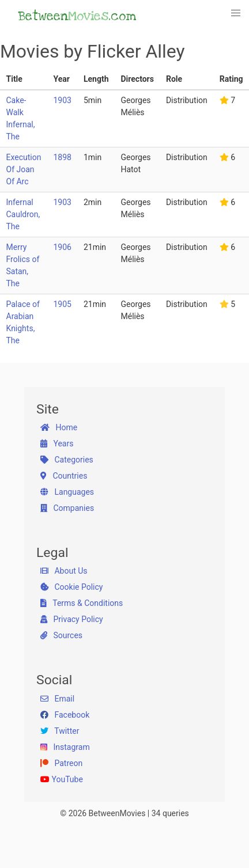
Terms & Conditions (82, 603)
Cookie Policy (71, 587)
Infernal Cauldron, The (23, 214)
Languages (67, 492)
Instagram (65, 747)
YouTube (62, 779)
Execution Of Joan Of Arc (24, 169)
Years (57, 444)
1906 (62, 247)
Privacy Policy (72, 619)
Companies (67, 508)
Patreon (61, 763)
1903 (62, 100)
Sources (61, 635)
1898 (62, 157)
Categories (67, 460)
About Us (64, 571)
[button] (236, 13)
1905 (62, 304)
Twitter (60, 731)
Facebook (65, 715)
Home (59, 427)
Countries (64, 476)
